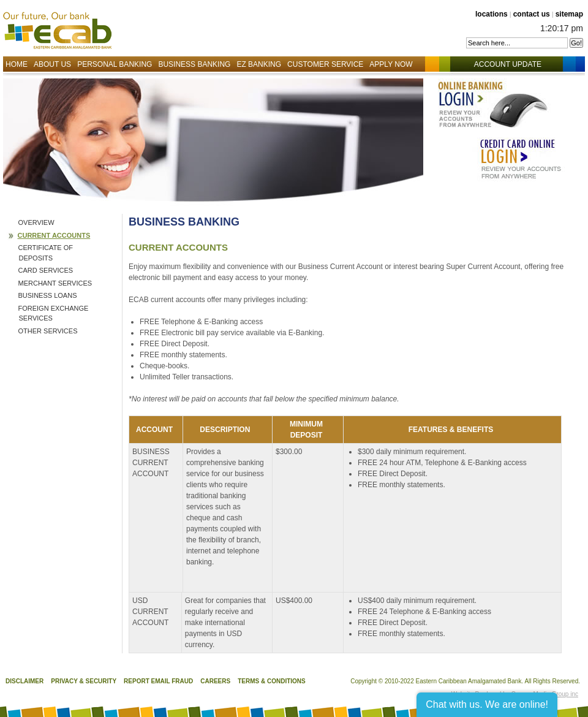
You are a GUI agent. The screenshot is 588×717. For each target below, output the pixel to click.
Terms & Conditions (272, 681)
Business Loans (48, 295)
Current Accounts (54, 235)
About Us (52, 64)
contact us (532, 14)
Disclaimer (24, 681)
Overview (36, 222)
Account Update (514, 64)
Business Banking (194, 64)
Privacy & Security (84, 681)
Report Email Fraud (158, 681)
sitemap (569, 14)
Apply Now (391, 64)
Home (17, 64)
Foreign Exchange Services (54, 313)
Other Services (48, 331)
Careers (215, 681)
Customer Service (325, 64)
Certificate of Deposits (46, 253)
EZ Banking (259, 64)
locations (492, 14)
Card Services (46, 270)
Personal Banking (115, 64)
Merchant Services (55, 283)
